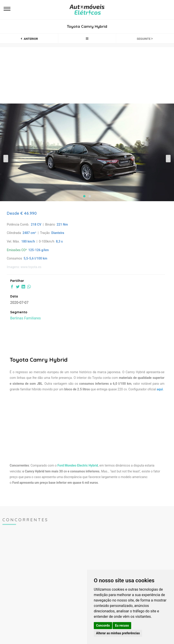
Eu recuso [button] (122, 625)
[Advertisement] (84, 427)
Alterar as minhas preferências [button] (118, 633)
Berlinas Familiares (25, 318)
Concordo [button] (103, 625)
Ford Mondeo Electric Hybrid (75, 465)
